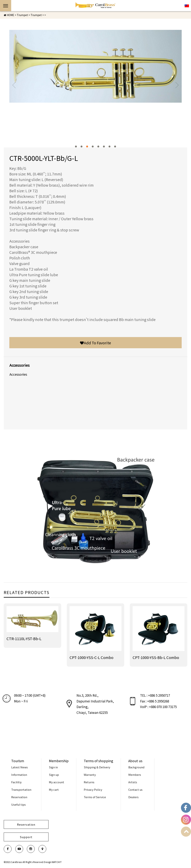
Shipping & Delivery (97, 767)
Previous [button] (14, 85)
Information (19, 775)
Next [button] (177, 85)
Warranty (90, 775)
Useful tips (18, 804)
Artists (133, 782)
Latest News (19, 767)
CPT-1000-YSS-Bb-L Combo (156, 657)
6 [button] (104, 147)
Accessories (18, 374)
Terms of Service (95, 797)
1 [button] (76, 147)
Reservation (19, 797)
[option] (95, 66)
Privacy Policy (93, 790)
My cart (54, 790)
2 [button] (82, 147)
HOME (9, 15)
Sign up (54, 775)
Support (26, 837)
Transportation (21, 790)
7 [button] (109, 147)
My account (57, 782)
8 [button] (115, 147)
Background (136, 767)
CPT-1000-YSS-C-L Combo (91, 657)
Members (135, 775)
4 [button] (93, 147)
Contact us (135, 790)
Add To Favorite (95, 343)
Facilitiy (16, 782)
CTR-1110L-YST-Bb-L (24, 639)
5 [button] (98, 147)
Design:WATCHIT (53, 862)
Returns (89, 782)
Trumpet (36, 15)
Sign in (53, 767)
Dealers (133, 797)
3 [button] (87, 147)
